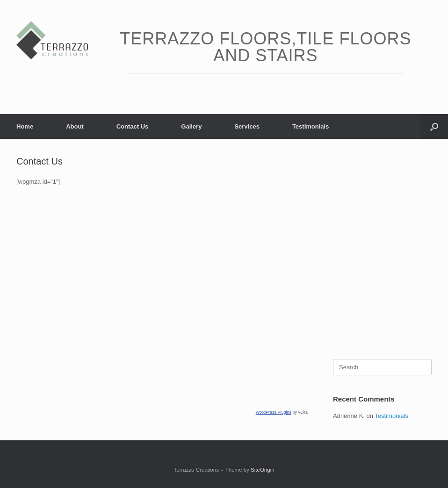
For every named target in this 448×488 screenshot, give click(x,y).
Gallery (191, 126)
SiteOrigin (263, 470)
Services (247, 126)
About (75, 126)
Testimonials (311, 126)
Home (25, 126)
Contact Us (133, 126)
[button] (434, 126)
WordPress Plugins (274, 412)
